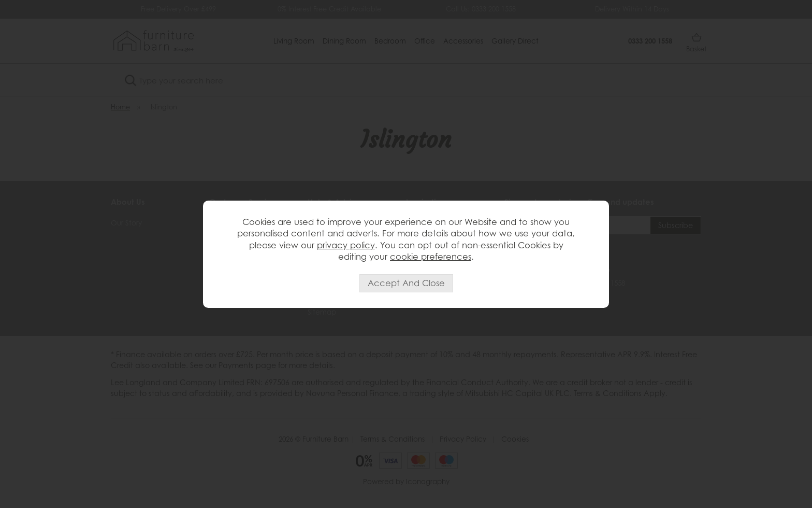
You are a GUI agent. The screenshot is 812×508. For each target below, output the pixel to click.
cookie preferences (431, 257)
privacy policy (346, 245)
